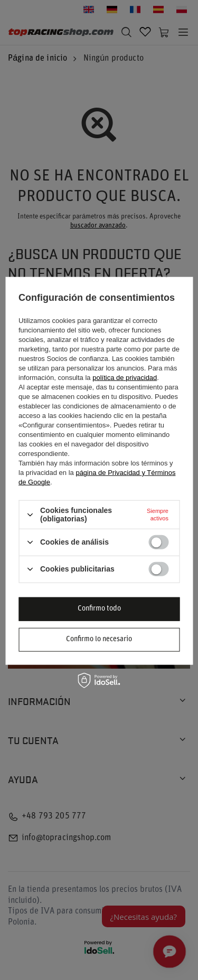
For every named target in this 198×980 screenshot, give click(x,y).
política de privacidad (125, 378)
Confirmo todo (99, 609)
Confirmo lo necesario (99, 639)
